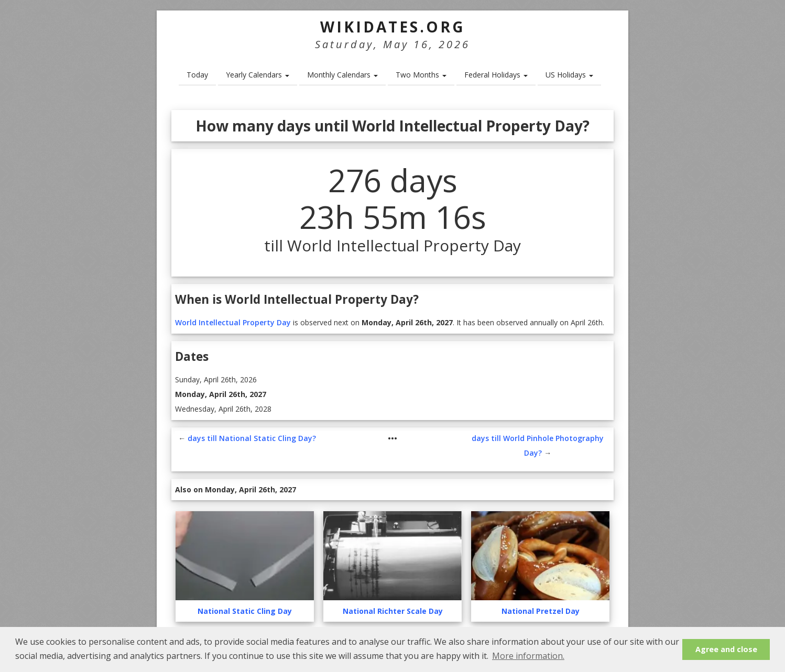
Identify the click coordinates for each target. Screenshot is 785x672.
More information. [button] (528, 656)
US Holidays (569, 75)
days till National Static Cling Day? (252, 438)
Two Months (421, 75)
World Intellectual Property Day (233, 322)
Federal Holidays (496, 75)
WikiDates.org (393, 27)
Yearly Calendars (258, 75)
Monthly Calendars (342, 75)
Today (197, 75)
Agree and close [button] (726, 649)
